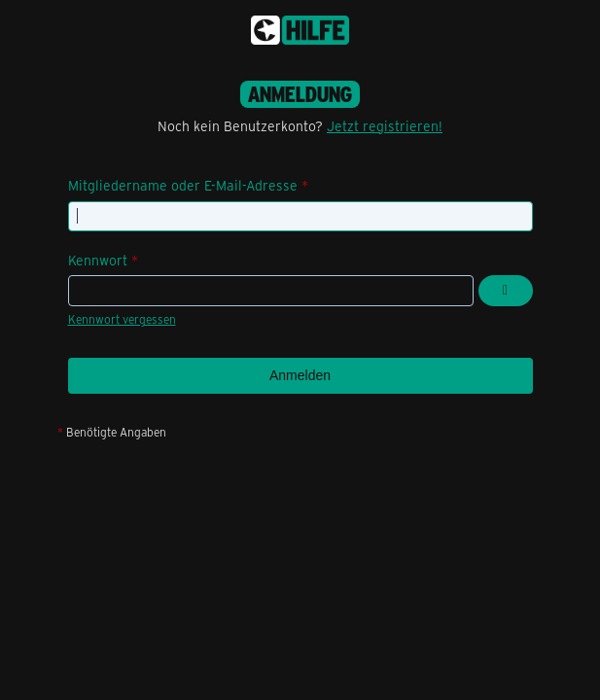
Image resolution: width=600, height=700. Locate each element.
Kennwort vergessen (122, 319)
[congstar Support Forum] (300, 30)
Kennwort (98, 260)
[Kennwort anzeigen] (506, 291)
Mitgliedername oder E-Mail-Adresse (183, 185)
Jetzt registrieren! (385, 126)
